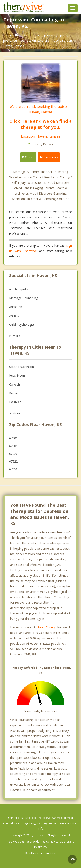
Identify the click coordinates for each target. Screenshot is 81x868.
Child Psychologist (22, 325)
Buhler (14, 393)
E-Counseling (49, 157)
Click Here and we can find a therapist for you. (41, 124)
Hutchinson (17, 375)
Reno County (46, 627)
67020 (13, 454)
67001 (13, 438)
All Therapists (18, 289)
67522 (13, 461)
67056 (13, 469)
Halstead (15, 402)
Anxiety (14, 316)
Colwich (14, 384)
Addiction (16, 307)
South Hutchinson (21, 367)
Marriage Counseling (23, 298)
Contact (28, 157)
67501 (13, 446)
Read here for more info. (41, 853)
